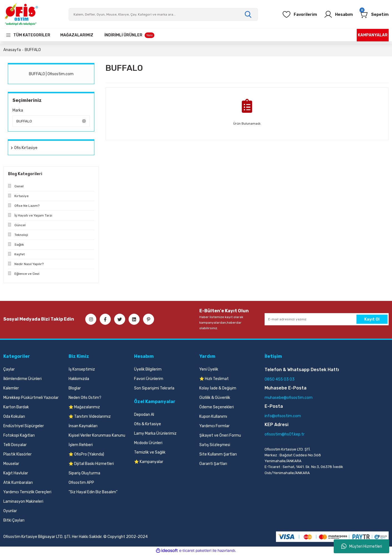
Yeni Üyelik (209, 371)
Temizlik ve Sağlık (150, 454)
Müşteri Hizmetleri (362, 546)
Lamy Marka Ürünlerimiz (155, 435)
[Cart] (373, 14)
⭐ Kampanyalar (149, 463)
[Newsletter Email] (327, 321)
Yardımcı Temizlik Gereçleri (27, 493)
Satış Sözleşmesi (215, 446)
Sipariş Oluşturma (84, 475)
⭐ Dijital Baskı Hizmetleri (91, 465)
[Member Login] (336, 14)
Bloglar (75, 390)
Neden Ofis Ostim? (85, 399)
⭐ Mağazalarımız (84, 408)
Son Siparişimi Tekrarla (154, 390)
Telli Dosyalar (15, 446)
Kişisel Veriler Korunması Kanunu (97, 437)
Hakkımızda (79, 380)
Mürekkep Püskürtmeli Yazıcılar (31, 399)
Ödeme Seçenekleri (217, 408)
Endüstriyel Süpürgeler (24, 427)
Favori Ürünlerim (149, 380)
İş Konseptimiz (82, 371)
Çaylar (9, 371)
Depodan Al (144, 416)
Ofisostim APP (81, 484)
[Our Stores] (77, 35)
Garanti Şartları (213, 465)
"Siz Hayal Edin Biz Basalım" (93, 493)
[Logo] (21, 14)
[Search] (163, 14)
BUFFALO (33, 50)
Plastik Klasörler (17, 456)
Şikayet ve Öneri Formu (220, 437)
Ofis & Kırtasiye (148, 425)
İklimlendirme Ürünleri (22, 380)
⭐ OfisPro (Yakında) (86, 456)
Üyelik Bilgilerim (148, 371)
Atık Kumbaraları (18, 484)
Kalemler (11, 390)
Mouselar (11, 465)
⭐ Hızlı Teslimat (214, 380)
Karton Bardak (16, 408)
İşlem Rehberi (81, 446)
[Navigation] (28, 35)
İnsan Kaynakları (83, 427)
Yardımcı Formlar (214, 427)
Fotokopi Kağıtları (19, 437)
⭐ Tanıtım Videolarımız (90, 418)
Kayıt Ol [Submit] (372, 320)
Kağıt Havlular (16, 475)
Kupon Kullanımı (213, 418)
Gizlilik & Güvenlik (215, 399)
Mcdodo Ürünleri (148, 444)
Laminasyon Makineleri (23, 503)
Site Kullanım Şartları (218, 456)
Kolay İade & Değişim (218, 390)
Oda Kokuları (14, 418)
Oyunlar (10, 512)
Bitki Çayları (14, 522)
